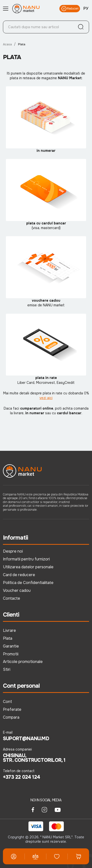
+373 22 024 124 (21, 777)
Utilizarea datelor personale (28, 567)
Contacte (12, 598)
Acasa (7, 44)
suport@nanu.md (26, 739)
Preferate (12, 709)
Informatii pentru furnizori (26, 559)
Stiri (7, 669)
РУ (86, 9)
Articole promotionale (23, 662)
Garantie (11, 646)
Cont (7, 702)
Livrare (9, 630)
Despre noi (13, 551)
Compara (11, 717)
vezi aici (46, 398)
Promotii (11, 654)
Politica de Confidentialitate (28, 583)
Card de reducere (19, 575)
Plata (8, 638)
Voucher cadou (17, 590)
